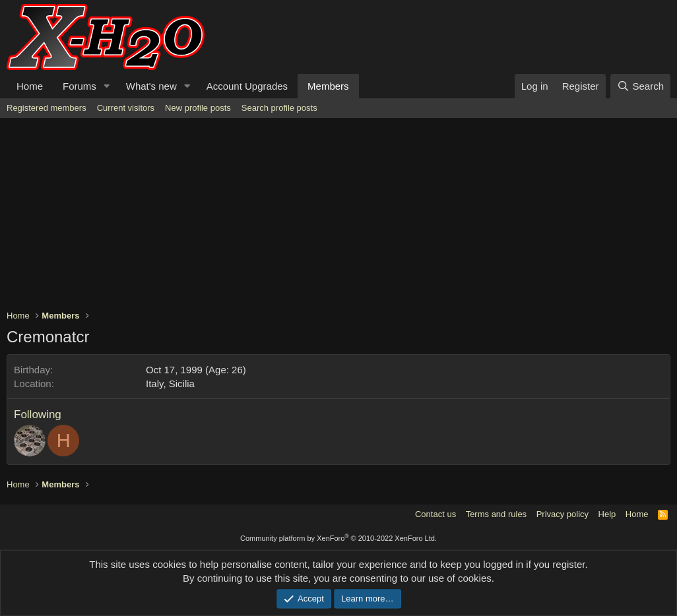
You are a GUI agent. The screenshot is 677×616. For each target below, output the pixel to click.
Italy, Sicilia (170, 384)
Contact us (435, 514)
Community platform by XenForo (338, 538)
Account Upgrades (247, 86)
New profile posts (198, 108)
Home (30, 86)
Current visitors (126, 108)
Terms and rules (496, 514)
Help (607, 514)
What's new (151, 86)
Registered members (47, 108)
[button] (107, 86)
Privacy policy (563, 514)
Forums (80, 86)
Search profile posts (279, 108)
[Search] (640, 86)
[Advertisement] (338, 217)
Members (328, 86)
